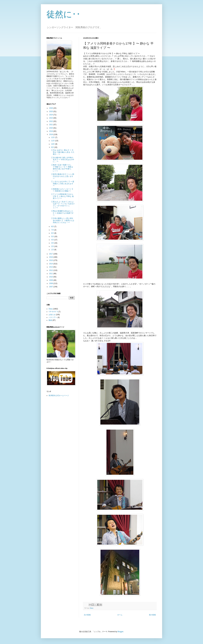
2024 (51, 115)
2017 (51, 254)
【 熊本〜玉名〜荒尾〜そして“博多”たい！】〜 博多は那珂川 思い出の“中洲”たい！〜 (62, 168)
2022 (51, 121)
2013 (51, 267)
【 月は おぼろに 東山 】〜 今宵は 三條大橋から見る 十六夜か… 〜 (62, 152)
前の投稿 (152, 615)
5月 (53, 237)
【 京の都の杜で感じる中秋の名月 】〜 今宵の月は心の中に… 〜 (62, 160)
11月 (53, 141)
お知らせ (52, 315)
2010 (51, 277)
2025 (51, 111)
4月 (53, 240)
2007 (51, 287)
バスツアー (53, 317)
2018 (51, 134)
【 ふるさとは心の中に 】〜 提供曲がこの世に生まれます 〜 (62, 184)
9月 (53, 147)
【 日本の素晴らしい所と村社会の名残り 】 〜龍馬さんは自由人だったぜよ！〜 (62, 220)
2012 (51, 270)
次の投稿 (87, 615)
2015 (51, 260)
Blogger (120, 632)
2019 (51, 131)
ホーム (120, 615)
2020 (51, 128)
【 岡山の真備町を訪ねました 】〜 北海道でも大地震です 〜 (62, 213)
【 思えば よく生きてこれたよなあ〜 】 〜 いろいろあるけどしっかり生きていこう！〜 (63, 205)
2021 (51, 125)
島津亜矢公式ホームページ (59, 396)
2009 (51, 280)
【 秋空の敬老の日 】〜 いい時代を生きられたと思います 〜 (62, 176)
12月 (53, 137)
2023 (51, 118)
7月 (53, 230)
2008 (51, 283)
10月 (53, 144)
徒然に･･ (64, 14)
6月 (53, 233)
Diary (92, 608)
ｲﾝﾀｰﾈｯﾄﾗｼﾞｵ (53, 312)
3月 (53, 243)
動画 (50, 320)
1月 (53, 250)
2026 (51, 108)
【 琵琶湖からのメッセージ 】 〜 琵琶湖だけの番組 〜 (62, 190)
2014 (51, 264)
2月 (53, 246)
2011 (51, 274)
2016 (51, 257)
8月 (53, 227)
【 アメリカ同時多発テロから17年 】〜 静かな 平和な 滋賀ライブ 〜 (62, 196)
